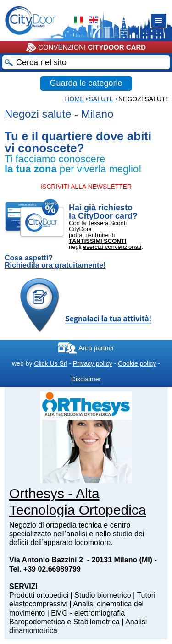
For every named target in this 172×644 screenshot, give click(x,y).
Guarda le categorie (86, 83)
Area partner (86, 348)
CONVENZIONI (86, 48)
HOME (75, 99)
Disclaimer (86, 379)
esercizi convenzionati (112, 247)
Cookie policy (137, 363)
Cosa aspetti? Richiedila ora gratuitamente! (55, 262)
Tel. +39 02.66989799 (45, 569)
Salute (101, 99)
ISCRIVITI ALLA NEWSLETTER (86, 187)
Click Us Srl (50, 363)
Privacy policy (93, 363)
